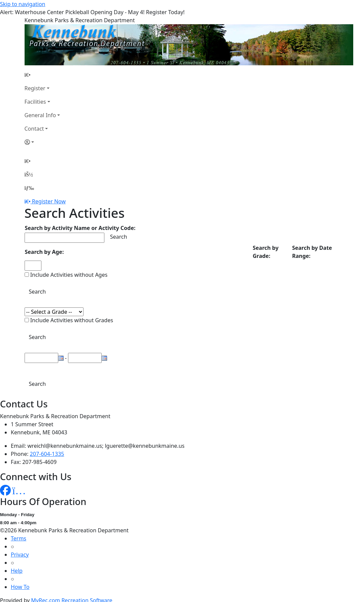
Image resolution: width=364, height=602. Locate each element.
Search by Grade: (266, 252)
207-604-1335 (47, 454)
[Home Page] (42, 75)
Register (35, 88)
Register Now (49, 201)
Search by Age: (44, 252)
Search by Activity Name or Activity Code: (80, 228)
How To (20, 587)
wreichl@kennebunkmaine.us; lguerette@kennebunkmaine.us (106, 446)
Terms (19, 538)
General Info (40, 115)
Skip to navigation (23, 4)
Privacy (20, 555)
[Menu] (29, 188)
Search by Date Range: (312, 252)
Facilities (35, 102)
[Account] (42, 142)
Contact (34, 129)
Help (17, 571)
